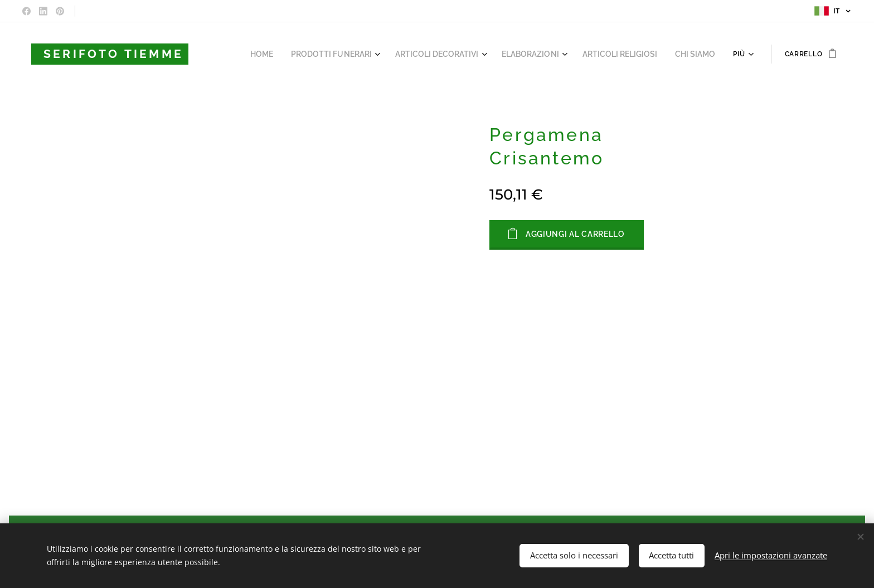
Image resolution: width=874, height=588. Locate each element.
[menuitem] (238, 54)
